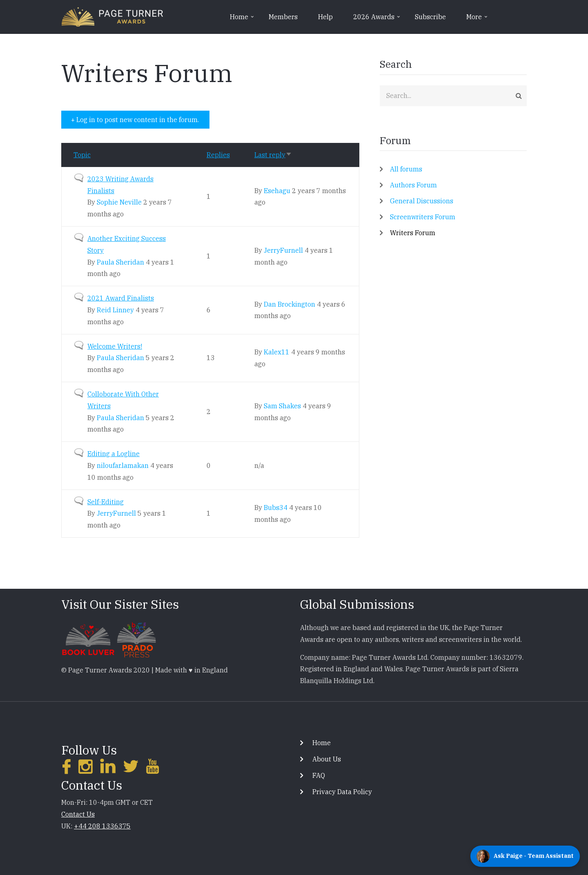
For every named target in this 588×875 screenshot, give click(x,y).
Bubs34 (276, 508)
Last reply (273, 155)
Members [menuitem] (283, 17)
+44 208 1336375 (102, 826)
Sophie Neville (119, 202)
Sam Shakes (282, 406)
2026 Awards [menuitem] (377, 20)
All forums (406, 169)
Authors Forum (413, 185)
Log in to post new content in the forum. (138, 120)
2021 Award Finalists (121, 298)
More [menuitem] (478, 20)
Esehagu (277, 191)
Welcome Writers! (115, 346)
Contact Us (78, 814)
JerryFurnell (283, 250)
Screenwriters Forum (423, 217)
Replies (218, 155)
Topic (82, 155)
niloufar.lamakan (123, 465)
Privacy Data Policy (342, 792)
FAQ (319, 775)
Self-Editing (106, 502)
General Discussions (422, 201)
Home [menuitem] (243, 20)
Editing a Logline (114, 454)
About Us (327, 759)
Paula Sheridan (120, 262)
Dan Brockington (290, 304)
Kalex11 (277, 352)
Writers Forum (413, 233)
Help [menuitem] (325, 17)
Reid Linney (115, 310)
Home (322, 743)
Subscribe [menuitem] (430, 17)
